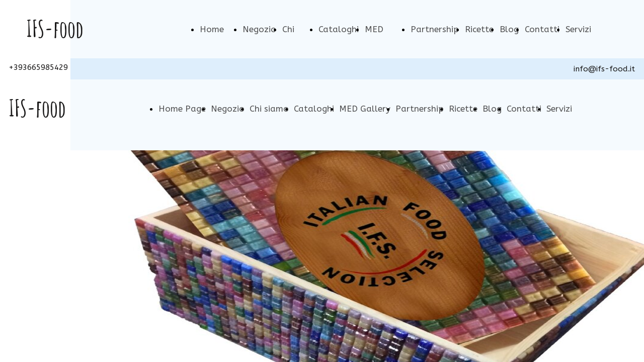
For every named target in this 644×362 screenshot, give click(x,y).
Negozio (259, 29)
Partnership (435, 29)
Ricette (479, 29)
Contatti (542, 29)
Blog (509, 29)
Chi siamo (269, 109)
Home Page (182, 109)
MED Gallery (365, 109)
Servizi (578, 29)
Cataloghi (339, 29)
